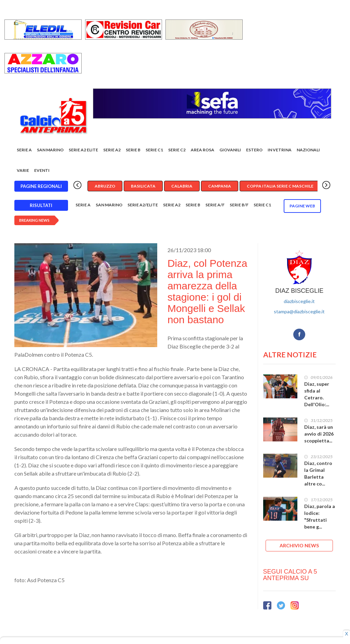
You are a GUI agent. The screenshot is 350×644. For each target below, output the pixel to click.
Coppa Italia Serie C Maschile (280, 186)
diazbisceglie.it (299, 301)
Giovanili (230, 150)
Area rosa (203, 150)
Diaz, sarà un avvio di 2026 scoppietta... (319, 434)
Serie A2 (112, 150)
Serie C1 (154, 150)
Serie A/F (215, 205)
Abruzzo (105, 186)
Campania (220, 186)
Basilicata (143, 186)
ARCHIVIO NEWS (299, 545)
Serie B (133, 150)
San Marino (50, 150)
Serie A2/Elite (143, 205)
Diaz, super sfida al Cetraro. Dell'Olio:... (317, 394)
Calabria (182, 186)
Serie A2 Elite (83, 150)
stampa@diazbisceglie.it (299, 311)
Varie (23, 170)
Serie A (24, 150)
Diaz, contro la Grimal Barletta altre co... (318, 473)
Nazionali (308, 150)
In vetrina (280, 150)
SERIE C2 (177, 150)
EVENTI (42, 170)
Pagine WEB (302, 206)
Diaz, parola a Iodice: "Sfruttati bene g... (320, 516)
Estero (254, 150)
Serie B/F (239, 205)
